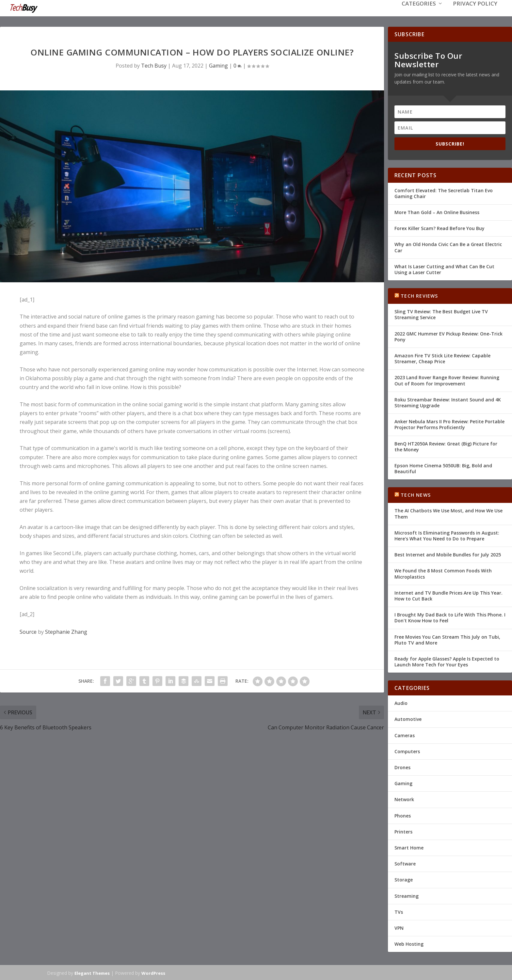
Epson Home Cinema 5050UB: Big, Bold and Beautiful (443, 468)
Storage (404, 879)
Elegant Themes (92, 972)
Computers (407, 751)
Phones (403, 815)
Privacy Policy (475, 14)
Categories (419, 14)
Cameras (405, 735)
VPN (399, 927)
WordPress (153, 972)
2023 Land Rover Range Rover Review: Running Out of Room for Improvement (447, 380)
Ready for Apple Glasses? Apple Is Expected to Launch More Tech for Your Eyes (447, 661)
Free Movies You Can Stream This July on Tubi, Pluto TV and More (447, 639)
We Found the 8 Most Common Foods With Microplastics (443, 573)
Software (405, 863)
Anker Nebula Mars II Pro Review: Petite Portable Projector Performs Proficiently (449, 424)
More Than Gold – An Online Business (437, 212)
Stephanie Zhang (66, 631)
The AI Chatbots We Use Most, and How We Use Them (448, 513)
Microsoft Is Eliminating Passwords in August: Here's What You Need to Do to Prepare (447, 535)
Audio (401, 702)
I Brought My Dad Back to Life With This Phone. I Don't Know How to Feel (450, 617)
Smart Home (409, 847)
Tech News (416, 494)
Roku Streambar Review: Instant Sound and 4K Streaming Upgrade (448, 402)
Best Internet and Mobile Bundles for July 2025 (448, 554)
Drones (402, 767)
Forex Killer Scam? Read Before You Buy (440, 228)
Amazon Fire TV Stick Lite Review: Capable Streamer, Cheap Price (442, 358)
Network (404, 799)
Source (28, 631)
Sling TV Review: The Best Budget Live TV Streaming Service (441, 314)
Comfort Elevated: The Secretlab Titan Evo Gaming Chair (444, 193)
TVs (399, 911)
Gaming (218, 65)
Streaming (407, 895)
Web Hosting (409, 943)
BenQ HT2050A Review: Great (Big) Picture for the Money (446, 446)
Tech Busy (154, 65)
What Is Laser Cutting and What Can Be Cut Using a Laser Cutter (444, 269)
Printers (403, 831)
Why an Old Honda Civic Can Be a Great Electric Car (448, 247)
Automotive (408, 718)
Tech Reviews (419, 295)
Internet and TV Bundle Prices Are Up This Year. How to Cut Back (448, 595)
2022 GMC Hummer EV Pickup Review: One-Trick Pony (448, 336)
